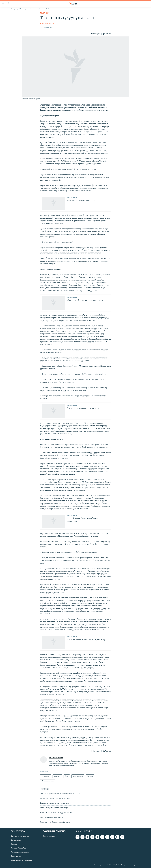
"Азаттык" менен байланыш (21, 860)
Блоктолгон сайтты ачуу (20, 836)
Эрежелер (15, 844)
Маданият (45, 13)
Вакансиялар (16, 856)
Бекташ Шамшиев (47, 24)
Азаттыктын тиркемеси (20, 852)
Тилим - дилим (49, 836)
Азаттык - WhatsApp (18, 848)
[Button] (95, 34)
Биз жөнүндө (16, 840)
